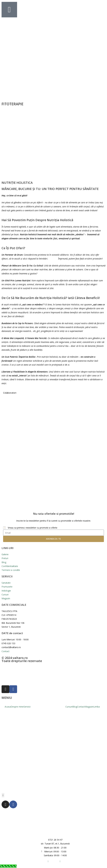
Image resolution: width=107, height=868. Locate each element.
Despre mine (17, 707)
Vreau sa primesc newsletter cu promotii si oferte (33, 528)
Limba (97, 707)
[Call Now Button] (8, 866)
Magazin (89, 707)
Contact (81, 707)
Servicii (27, 707)
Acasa (8, 707)
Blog (75, 707)
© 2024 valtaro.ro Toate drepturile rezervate (22, 659)
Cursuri (69, 707)
